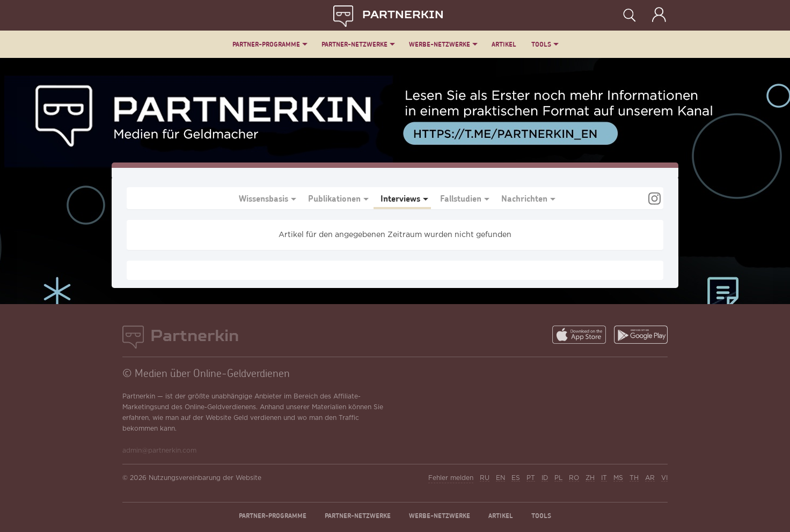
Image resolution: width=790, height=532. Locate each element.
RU (485, 478)
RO (574, 478)
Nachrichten (524, 198)
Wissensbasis (264, 198)
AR (650, 478)
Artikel (504, 44)
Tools (541, 44)
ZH (590, 478)
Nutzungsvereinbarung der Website (205, 478)
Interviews (400, 198)
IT (604, 478)
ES (516, 478)
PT (531, 478)
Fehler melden (451, 478)
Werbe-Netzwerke (440, 44)
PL (558, 478)
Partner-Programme (266, 44)
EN (500, 478)
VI (664, 478)
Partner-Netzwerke (354, 44)
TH (634, 478)
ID (545, 478)
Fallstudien (461, 198)
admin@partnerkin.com (159, 451)
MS (618, 478)
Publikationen (334, 198)
